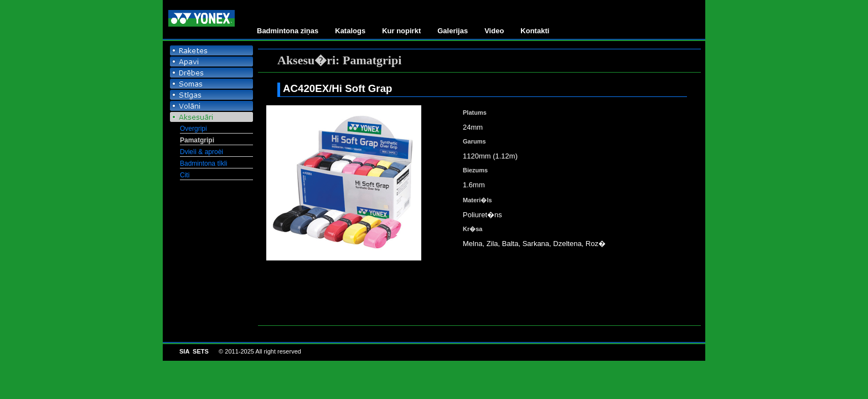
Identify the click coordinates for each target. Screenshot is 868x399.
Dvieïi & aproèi (201, 152)
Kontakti (535, 31)
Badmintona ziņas (288, 31)
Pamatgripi (197, 140)
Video (494, 31)
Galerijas (453, 31)
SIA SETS (194, 351)
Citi (185, 175)
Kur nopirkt (401, 31)
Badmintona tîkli (203, 163)
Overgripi (193, 129)
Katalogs (350, 31)
